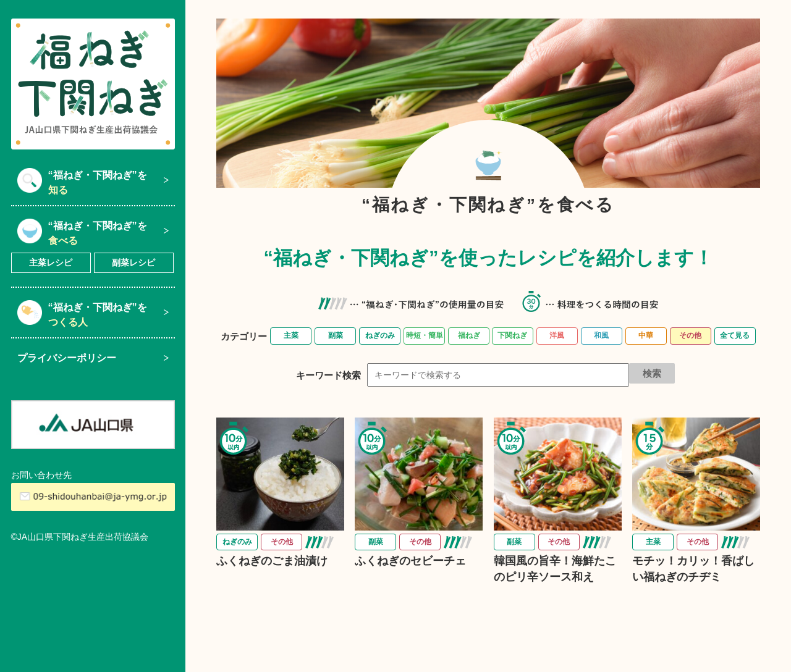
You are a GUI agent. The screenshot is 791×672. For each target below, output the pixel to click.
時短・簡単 (425, 335)
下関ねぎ (512, 335)
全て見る (735, 335)
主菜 (291, 335)
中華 (646, 335)
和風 (601, 335)
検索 (652, 373)
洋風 (557, 335)
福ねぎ (469, 335)
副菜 (336, 335)
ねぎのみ (380, 335)
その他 (690, 335)
